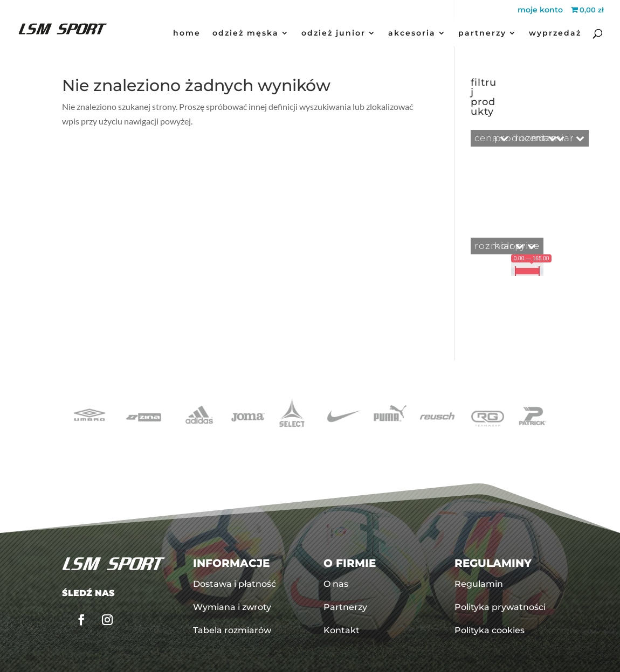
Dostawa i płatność (235, 584)
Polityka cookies (490, 630)
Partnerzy (482, 33)
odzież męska (246, 33)
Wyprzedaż (555, 33)
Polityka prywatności (500, 607)
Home (187, 33)
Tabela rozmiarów (232, 630)
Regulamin (479, 584)
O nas (336, 584)
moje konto (540, 10)
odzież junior (333, 33)
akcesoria (412, 33)
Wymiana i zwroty (232, 607)
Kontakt (342, 630)
